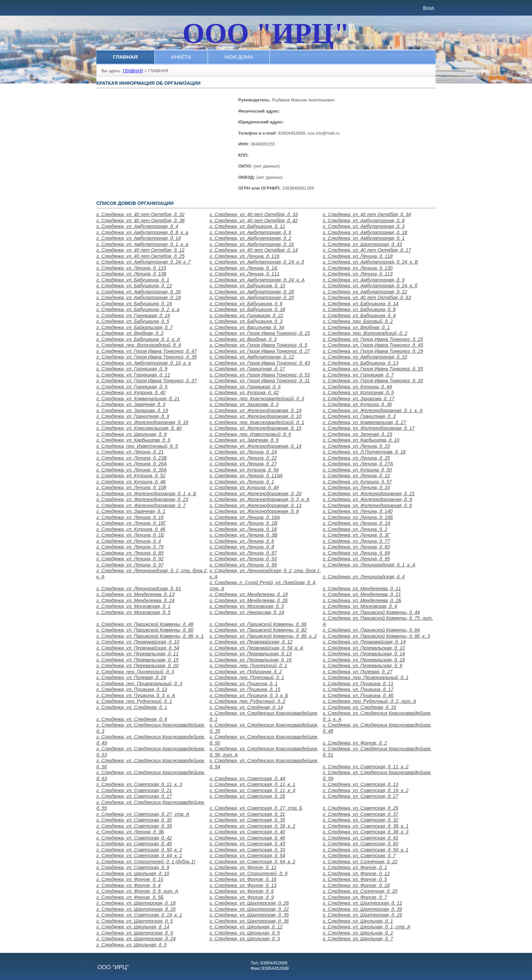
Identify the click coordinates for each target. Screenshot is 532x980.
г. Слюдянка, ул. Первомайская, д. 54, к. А (256, 648)
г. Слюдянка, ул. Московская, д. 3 (247, 606)
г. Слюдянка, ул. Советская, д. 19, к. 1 (139, 915)
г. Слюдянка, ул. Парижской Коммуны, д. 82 (258, 630)
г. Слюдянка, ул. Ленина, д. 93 (243, 559)
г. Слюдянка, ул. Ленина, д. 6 (242, 541)
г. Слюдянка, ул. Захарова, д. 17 (358, 399)
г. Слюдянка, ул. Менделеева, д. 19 (249, 594)
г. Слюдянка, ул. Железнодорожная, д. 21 (369, 494)
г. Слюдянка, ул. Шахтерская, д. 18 (136, 903)
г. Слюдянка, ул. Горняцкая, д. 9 (132, 369)
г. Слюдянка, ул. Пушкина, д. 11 (358, 684)
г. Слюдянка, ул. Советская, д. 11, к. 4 (253, 790)
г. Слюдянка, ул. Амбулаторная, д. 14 (139, 238)
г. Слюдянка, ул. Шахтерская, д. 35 (249, 915)
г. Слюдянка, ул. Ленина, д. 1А (357, 523)
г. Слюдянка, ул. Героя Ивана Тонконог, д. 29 (373, 351)
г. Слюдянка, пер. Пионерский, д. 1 (249, 666)
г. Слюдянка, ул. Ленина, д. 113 (358, 274)
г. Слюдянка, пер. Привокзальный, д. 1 (366, 677)
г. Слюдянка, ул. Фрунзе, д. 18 (356, 885)
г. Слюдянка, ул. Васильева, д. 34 (247, 327)
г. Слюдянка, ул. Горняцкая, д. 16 (133, 315)
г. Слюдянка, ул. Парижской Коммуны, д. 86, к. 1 (150, 636)
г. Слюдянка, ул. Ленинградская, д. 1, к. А (369, 565)
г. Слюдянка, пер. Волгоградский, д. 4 (139, 345)
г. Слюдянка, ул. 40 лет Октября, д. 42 (254, 220)
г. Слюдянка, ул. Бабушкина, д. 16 (134, 304)
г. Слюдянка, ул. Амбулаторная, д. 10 (365, 357)
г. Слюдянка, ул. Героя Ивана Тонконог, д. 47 (147, 351)
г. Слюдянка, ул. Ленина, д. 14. (244, 268)
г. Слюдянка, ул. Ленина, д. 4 (129, 541)
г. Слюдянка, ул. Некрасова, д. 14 (247, 612)
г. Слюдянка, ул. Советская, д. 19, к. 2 (366, 790)
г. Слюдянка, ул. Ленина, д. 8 (242, 547)
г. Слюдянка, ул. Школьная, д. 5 (131, 945)
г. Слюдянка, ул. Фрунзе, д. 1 (355, 867)
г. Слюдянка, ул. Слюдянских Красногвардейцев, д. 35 (264, 728)
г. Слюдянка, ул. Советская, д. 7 (359, 856)
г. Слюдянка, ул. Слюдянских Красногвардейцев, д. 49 (151, 740)
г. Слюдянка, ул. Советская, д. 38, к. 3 (366, 832)
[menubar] (183, 57)
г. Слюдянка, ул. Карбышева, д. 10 (361, 440)
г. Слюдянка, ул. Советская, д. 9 (133, 867)
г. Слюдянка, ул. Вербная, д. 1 (356, 327)
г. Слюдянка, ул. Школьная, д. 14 (133, 927)
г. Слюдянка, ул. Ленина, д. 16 (130, 517)
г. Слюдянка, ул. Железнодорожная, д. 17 (369, 428)
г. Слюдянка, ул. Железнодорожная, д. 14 (256, 446)
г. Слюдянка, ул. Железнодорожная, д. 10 (256, 416)
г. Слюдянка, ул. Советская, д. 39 (134, 826)
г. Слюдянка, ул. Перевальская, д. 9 (362, 666)
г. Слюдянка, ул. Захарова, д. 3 (244, 404)
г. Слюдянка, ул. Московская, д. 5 (134, 612)
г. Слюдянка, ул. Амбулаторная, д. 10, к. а (144, 363)
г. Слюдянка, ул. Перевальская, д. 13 (251, 654)
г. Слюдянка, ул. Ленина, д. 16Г (131, 523)
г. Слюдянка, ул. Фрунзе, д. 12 (356, 873)
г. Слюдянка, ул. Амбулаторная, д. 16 (252, 244)
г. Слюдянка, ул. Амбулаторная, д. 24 (139, 297)
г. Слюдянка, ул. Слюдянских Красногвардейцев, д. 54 (264, 764)
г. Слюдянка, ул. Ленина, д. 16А (245, 517)
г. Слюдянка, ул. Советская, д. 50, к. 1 (366, 850)
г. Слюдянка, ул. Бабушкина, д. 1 (133, 280)
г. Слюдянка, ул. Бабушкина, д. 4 (359, 315)
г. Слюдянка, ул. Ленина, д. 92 (130, 559)
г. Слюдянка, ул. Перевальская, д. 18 (364, 660)
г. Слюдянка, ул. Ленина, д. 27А (358, 464)
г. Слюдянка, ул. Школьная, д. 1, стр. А (366, 927)
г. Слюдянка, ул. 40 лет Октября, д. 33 (254, 214)
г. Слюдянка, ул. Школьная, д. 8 (131, 434)
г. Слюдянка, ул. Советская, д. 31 (248, 814)
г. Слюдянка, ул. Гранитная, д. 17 (247, 369)
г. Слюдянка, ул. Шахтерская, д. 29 (362, 915)
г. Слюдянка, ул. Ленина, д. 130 (358, 268)
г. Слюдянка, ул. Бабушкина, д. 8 (359, 309)
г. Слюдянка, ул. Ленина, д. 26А (131, 464)
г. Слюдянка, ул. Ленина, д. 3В (244, 535)
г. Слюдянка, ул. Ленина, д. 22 (243, 458)
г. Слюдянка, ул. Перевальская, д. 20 (137, 666)
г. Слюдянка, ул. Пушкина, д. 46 (358, 695)
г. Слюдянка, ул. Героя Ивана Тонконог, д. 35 (373, 381)
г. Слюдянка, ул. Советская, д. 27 (360, 796)
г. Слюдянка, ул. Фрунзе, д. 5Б (130, 897)
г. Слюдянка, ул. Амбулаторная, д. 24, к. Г (144, 262)
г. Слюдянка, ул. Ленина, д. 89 (356, 553)
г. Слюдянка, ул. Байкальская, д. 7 (135, 327)
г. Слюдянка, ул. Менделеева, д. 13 (135, 594)
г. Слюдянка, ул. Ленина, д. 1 (242, 482)
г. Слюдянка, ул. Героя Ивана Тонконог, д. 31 (260, 381)
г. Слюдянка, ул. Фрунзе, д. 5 (355, 879)
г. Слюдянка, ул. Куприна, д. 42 (244, 392)
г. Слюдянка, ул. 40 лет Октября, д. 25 (140, 256)
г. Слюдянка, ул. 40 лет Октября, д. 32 (140, 214)
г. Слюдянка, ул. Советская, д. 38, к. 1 (366, 826)
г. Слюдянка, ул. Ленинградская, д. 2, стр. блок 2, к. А (152, 574)
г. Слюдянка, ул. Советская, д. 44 (248, 779)
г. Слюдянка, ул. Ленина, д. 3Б (130, 832)
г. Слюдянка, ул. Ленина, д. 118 (358, 256)
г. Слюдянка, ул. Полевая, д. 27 (357, 672)
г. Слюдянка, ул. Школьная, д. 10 (133, 873)
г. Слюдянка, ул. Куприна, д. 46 (131, 529)
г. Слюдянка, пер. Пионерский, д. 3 (135, 672)
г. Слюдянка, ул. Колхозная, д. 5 (358, 392)
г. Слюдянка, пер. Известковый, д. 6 (250, 434)
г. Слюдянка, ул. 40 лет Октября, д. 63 (367, 297)
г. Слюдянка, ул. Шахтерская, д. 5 (135, 921)
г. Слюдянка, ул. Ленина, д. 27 (243, 464)
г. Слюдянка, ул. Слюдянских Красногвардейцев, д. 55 (151, 805)
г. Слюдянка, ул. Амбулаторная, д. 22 (365, 292)
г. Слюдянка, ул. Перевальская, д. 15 (137, 660)
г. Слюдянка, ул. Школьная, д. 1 (358, 921)
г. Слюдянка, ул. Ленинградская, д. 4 (364, 577)
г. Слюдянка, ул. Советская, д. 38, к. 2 (253, 826)
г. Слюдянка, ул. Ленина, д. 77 (356, 541)
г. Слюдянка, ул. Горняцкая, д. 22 (246, 315)
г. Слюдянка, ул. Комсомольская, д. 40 (139, 428)
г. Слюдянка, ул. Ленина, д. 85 (130, 553)
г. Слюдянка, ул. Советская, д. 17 (134, 796)
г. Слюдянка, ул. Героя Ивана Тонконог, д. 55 (373, 369)
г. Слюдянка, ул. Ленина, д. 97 (130, 565)
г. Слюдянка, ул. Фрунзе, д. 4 (128, 885)
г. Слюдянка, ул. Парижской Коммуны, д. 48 (145, 624)
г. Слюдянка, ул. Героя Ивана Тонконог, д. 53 (260, 375)
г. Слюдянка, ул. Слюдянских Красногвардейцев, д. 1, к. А (377, 716)
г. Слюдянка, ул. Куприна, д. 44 (357, 387)
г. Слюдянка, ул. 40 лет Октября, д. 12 (140, 250)
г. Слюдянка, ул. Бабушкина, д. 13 (360, 363)
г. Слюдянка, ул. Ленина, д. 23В (131, 458)
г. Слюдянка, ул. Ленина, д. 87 (243, 553)
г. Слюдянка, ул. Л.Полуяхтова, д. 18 (364, 452)
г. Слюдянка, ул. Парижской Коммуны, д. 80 (145, 630)
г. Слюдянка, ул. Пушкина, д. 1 (244, 684)
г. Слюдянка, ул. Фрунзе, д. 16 (243, 879)
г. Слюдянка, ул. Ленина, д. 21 (130, 452)
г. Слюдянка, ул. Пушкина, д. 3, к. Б (249, 695)
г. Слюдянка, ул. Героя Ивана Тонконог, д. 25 (373, 339)
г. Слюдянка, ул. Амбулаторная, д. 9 (364, 280)
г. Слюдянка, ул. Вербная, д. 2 (130, 333)
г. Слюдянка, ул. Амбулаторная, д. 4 (137, 226)
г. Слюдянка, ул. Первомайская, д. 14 (364, 642)
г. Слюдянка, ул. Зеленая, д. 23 (357, 434)
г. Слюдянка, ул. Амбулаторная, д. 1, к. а (142, 244)
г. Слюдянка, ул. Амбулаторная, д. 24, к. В (370, 262)
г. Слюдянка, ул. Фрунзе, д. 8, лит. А (137, 891)
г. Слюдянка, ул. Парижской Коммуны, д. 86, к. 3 (376, 636)
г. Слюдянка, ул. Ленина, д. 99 (243, 565)
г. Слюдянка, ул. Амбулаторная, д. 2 (251, 238)
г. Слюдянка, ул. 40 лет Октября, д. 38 (140, 220)
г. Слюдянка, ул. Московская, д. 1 (134, 606)
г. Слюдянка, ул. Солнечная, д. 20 (360, 891)
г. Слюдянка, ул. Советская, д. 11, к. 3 (139, 784)
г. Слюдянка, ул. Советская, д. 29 (360, 808)
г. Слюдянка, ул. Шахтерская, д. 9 (135, 933)
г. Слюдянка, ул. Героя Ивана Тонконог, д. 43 (260, 363)
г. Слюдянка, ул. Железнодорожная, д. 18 (142, 422)
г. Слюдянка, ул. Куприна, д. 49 (244, 487)
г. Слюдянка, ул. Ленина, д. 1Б (130, 535)
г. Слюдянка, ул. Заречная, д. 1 (131, 511)
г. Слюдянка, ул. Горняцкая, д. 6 (245, 387)
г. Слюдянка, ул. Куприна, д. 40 (131, 392)
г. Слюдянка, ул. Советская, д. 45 (134, 844)
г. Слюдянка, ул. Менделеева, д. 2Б (362, 600)
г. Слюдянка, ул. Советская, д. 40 (248, 832)
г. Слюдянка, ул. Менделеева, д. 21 (362, 594)
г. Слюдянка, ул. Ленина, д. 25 (356, 458)
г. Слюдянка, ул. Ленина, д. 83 (356, 547)
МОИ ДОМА (239, 57)
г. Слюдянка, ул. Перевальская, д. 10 (364, 648)
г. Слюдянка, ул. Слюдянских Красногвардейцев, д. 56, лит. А (264, 752)
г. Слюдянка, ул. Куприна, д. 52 (131, 476)
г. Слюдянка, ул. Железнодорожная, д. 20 (256, 494)
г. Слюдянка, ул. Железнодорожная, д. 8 (254, 511)
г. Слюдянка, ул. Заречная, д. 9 (244, 440)
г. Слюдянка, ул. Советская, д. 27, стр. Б (256, 808)
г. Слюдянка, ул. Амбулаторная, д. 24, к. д (257, 262)
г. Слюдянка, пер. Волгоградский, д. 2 (365, 333)
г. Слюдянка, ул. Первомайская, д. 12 (251, 642)
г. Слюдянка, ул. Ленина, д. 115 (131, 268)
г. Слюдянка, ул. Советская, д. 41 (360, 838)
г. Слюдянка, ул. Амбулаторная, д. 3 (364, 226)
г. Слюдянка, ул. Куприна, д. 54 (244, 470)
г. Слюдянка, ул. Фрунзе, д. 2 (355, 743)
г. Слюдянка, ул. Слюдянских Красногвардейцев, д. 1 (264, 716)
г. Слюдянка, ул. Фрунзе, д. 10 (130, 879)
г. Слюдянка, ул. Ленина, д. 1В (244, 523)
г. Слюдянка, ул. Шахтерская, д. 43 (362, 244)
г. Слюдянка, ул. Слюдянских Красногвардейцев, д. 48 (377, 728)
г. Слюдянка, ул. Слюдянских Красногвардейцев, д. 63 (151, 775)
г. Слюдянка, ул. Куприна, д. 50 (357, 470)
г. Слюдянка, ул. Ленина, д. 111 (245, 274)
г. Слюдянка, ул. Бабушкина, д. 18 (248, 309)
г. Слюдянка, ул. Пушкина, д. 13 (132, 689)
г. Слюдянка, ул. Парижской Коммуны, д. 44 (371, 612)
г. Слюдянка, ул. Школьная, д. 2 (358, 933)
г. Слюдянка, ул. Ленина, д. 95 (356, 559)
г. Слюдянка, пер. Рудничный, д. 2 (248, 701)
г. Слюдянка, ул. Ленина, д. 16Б (358, 517)
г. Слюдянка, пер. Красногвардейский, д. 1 (257, 422)
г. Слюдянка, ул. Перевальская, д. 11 (137, 654)
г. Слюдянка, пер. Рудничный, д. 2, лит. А (369, 701)
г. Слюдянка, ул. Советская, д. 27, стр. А (143, 814)
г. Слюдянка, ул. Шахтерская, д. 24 (136, 939)
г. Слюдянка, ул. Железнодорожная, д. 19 (256, 410)
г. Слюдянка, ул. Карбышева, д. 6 (133, 440)
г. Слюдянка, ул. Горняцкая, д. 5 (132, 387)
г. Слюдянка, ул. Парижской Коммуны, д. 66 (258, 624)
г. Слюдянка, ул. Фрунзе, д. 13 (243, 885)
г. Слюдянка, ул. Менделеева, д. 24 (135, 600)
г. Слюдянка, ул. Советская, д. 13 (360, 784)
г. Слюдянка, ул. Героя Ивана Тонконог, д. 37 (147, 381)
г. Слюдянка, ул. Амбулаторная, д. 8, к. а (142, 232)
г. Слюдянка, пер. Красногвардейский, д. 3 (257, 399)
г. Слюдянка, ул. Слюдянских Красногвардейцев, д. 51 (377, 752)
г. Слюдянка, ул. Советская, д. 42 (134, 838)
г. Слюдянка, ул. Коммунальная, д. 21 (138, 399)
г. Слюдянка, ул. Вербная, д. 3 (243, 339)
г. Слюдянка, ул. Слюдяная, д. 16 (359, 707)
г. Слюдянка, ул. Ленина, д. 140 (358, 511)
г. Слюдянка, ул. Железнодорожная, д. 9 (367, 499)
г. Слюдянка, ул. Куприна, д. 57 (357, 482)
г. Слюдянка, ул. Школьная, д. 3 (245, 939)
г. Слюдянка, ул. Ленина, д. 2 (355, 529)
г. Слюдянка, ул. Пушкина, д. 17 (358, 689)
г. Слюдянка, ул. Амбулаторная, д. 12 (252, 357)
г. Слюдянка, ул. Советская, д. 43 (248, 844)
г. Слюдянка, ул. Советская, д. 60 (360, 844)
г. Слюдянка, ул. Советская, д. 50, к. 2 (139, 850)
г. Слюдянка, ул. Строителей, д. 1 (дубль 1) (146, 862)
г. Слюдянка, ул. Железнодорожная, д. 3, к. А (260, 499)
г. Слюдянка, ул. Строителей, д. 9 (249, 873)
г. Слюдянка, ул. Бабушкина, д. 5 (133, 321)
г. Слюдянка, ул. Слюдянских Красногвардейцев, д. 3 (151, 728)
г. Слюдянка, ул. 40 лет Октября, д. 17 (367, 250)
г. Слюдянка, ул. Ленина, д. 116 (245, 256)
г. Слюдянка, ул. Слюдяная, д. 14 (246, 707)
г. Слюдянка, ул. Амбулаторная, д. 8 (364, 220)
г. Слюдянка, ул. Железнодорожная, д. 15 (256, 428)
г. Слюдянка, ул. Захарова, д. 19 (132, 410)
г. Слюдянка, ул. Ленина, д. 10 (356, 487)
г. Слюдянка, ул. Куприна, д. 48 (131, 482)
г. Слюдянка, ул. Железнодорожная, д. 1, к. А (373, 410)
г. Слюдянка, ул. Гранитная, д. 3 (359, 416)
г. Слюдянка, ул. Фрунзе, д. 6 (242, 891)
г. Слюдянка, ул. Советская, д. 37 (360, 814)
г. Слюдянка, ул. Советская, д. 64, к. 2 (253, 862)
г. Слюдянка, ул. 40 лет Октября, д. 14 (254, 250)
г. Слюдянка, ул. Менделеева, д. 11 (362, 589)
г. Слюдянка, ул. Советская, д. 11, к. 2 (366, 767)
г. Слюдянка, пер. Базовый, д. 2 (358, 321)
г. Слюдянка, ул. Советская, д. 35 (248, 820)
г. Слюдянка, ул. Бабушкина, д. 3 (246, 321)
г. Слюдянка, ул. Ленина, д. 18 (243, 529)
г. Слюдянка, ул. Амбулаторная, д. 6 (251, 232)
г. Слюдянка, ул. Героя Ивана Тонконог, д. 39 (147, 357)
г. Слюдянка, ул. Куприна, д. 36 (357, 404)
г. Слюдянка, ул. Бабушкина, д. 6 (246, 304)
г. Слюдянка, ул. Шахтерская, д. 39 (362, 909)
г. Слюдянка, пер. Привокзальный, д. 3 (139, 684)
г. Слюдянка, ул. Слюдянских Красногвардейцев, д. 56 (151, 764)
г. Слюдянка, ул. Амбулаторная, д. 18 (365, 232)
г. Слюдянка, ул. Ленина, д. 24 (243, 452)
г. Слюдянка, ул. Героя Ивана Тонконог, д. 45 (373, 345)
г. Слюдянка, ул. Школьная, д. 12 (246, 927)
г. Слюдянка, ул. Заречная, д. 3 (131, 404)
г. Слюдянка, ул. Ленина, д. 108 (131, 487)
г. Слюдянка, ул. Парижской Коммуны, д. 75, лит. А (378, 621)
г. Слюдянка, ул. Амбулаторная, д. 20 (252, 297)
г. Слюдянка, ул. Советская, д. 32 (360, 820)
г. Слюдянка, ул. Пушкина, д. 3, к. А (136, 695)
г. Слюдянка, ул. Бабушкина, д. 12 (134, 286)
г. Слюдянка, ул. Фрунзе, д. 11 (243, 867)
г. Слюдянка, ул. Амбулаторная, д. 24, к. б (370, 286)
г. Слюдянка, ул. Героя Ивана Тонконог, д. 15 (260, 333)
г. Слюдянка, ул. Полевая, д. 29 (131, 677)
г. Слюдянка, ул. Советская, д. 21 (134, 790)
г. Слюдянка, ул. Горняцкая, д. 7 (358, 375)
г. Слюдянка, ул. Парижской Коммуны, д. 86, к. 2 (263, 636)
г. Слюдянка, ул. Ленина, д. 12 (356, 476)
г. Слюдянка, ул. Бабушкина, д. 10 (248, 286)
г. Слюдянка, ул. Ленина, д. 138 (131, 274)
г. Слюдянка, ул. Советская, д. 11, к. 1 (253, 784)
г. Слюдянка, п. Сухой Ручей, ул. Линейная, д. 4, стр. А (263, 585)
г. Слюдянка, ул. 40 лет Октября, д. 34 (367, 214)
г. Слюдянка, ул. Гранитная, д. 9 (133, 416)
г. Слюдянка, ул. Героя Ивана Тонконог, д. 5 (259, 345)
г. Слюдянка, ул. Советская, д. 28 (248, 796)
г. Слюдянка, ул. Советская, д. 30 (134, 820)
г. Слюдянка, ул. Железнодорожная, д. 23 (142, 499)
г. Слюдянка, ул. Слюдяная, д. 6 (132, 719)
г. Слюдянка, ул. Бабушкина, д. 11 (248, 226)
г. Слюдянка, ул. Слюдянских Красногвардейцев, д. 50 (264, 740)
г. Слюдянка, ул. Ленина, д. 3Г (356, 535)
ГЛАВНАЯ (125, 57)
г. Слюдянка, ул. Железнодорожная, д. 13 (256, 505)
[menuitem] (126, 57)
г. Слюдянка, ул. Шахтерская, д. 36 (249, 921)
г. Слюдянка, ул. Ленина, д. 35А (131, 470)
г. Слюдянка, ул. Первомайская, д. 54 (138, 648)
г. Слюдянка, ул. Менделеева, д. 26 (249, 600)
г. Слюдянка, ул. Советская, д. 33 (248, 850)
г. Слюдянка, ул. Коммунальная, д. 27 (364, 422)
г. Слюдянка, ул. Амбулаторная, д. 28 (252, 292)
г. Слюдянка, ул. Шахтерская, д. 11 (362, 903)
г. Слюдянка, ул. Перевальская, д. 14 (364, 654)
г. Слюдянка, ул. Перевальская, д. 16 (251, 660)
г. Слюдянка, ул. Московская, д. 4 (360, 606)
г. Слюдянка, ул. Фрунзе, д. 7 (355, 897)
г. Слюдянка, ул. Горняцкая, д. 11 (133, 375)
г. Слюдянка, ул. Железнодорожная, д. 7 (141, 505)
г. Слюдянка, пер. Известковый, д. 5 (137, 446)
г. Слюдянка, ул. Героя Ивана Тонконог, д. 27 (260, 351)
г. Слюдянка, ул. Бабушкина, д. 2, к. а (138, 309)
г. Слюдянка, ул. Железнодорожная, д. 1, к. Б (146, 494)
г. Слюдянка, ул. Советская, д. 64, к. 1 (139, 856)
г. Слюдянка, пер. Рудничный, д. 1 (134, 701)
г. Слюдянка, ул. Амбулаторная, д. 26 (139, 292)
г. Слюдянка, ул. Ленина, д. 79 (130, 547)
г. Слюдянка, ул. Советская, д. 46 (248, 838)
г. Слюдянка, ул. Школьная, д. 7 (358, 939)
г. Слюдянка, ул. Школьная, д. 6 (245, 933)
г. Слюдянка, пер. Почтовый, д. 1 (247, 677)
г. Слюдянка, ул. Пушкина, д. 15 (245, 689)
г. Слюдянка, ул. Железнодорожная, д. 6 (367, 505)
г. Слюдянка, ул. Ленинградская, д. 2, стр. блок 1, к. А (265, 574)
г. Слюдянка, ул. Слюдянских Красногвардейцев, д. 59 (377, 775)
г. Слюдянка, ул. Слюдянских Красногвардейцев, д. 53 (151, 752)
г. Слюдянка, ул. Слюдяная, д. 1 (132, 707)
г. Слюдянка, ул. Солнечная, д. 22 (360, 862)
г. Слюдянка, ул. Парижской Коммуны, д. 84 (371, 630)
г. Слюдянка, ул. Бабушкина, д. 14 (360, 304)
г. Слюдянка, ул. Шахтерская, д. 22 (249, 909)
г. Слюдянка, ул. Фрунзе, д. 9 (242, 897)
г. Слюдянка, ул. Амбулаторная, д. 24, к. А (257, 280)
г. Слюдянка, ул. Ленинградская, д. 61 (139, 589)
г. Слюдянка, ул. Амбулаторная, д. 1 (364, 238)
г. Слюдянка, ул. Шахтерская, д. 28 (249, 903)
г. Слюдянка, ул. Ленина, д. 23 (356, 446)
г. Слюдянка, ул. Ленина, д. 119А (246, 476)
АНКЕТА (181, 57)
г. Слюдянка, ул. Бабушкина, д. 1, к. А (138, 339)
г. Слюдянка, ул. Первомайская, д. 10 (138, 642)
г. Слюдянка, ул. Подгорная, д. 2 (246, 672)
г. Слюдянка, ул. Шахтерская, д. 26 (136, 909)
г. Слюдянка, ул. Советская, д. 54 (248, 856)
